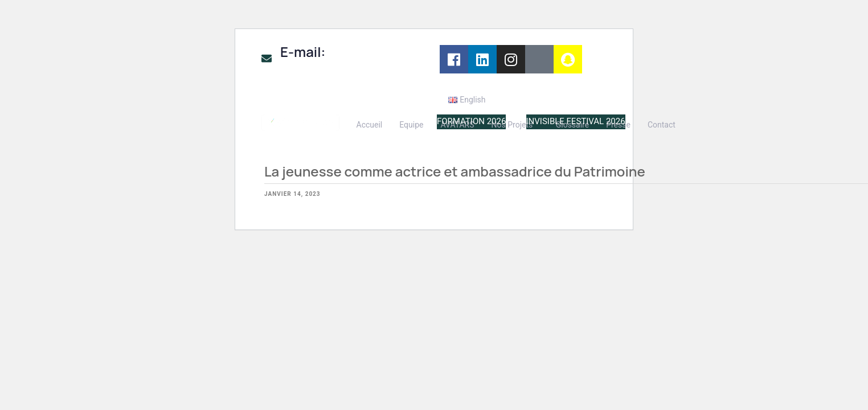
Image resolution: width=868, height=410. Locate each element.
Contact (662, 125)
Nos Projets (512, 125)
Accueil (370, 125)
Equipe (411, 125)
